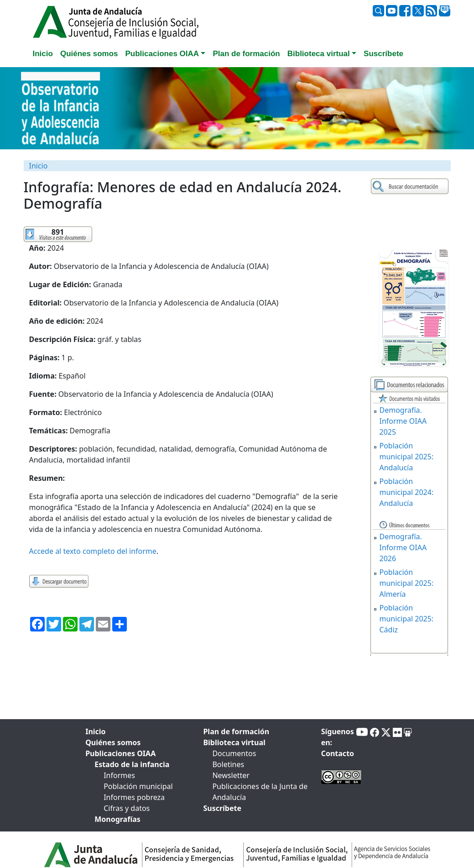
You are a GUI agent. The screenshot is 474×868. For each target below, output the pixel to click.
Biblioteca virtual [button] (319, 54)
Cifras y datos (127, 808)
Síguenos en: (338, 737)
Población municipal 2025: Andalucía (407, 457)
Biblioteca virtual (234, 742)
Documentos (234, 753)
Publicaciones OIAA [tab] (120, 753)
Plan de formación (236, 731)
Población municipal (138, 786)
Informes (119, 775)
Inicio (39, 166)
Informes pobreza (134, 797)
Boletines (228, 764)
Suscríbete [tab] (383, 54)
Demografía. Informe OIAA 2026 (403, 547)
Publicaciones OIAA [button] (162, 54)
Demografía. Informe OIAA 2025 (403, 421)
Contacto (338, 753)
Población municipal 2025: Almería (407, 583)
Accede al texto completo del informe (93, 551)
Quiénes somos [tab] (89, 54)
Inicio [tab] (43, 54)
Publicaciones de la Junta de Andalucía (260, 792)
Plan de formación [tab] (246, 54)
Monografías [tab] (117, 819)
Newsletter (231, 775)
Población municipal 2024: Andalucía (407, 492)
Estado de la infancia (132, 764)
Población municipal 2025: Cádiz (407, 619)
